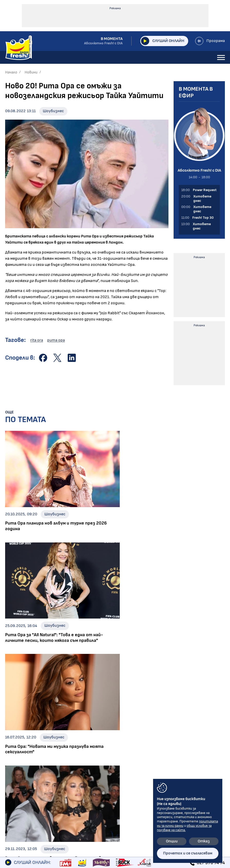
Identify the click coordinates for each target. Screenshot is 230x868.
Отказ (204, 841)
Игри (11, 776)
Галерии (14, 785)
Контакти (114, 767)
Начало (11, 72)
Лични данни (116, 785)
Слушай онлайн (162, 41)
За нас (13, 802)
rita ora (37, 340)
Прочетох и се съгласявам (188, 853)
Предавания (19, 793)
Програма (210, 41)
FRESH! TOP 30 (22, 820)
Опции (172, 841)
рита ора (56, 340)
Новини (31, 72)
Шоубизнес (53, 111)
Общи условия (118, 776)
